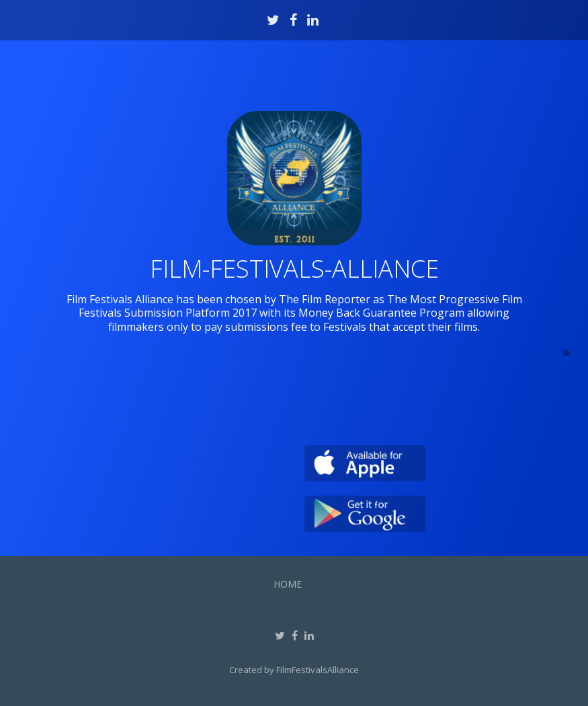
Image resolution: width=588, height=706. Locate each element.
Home (288, 584)
